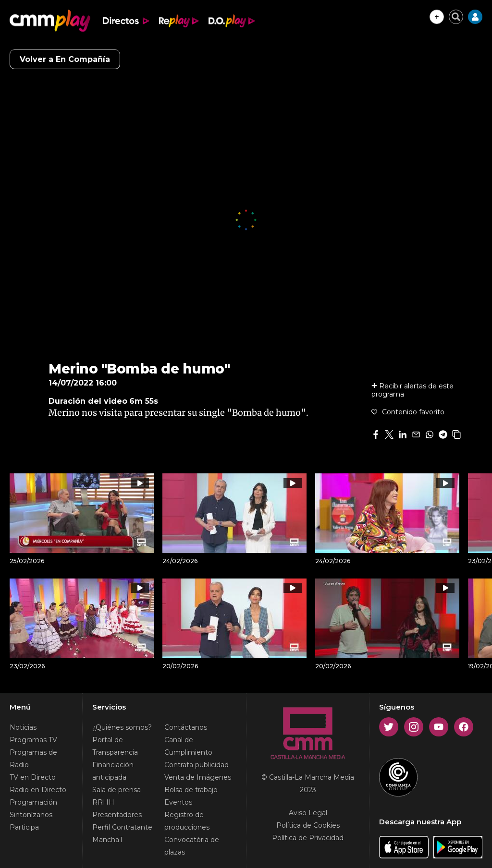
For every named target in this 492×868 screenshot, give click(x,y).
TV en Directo (33, 777)
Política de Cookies (308, 825)
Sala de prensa (117, 790)
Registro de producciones (187, 821)
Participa (24, 827)
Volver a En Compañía (65, 59)
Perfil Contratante (122, 827)
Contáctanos (186, 727)
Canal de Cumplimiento (188, 746)
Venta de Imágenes (198, 777)
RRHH (103, 802)
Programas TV (33, 740)
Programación (33, 802)
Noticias (23, 727)
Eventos (178, 802)
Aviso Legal (308, 813)
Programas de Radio (33, 759)
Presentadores (117, 815)
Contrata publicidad (197, 765)
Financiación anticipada (113, 771)
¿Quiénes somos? (122, 727)
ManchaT (108, 840)
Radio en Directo (38, 790)
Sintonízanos (31, 815)
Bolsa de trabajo (191, 790)
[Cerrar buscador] (456, 17)
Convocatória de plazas (192, 846)
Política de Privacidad (308, 838)
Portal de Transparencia (115, 746)
